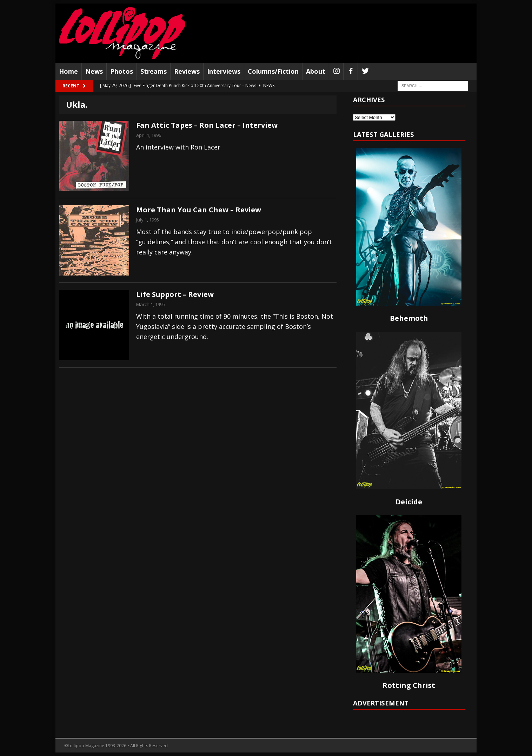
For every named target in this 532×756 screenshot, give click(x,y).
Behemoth (409, 318)
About (316, 71)
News (94, 71)
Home (68, 71)
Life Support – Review (175, 294)
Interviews (224, 71)
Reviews (187, 71)
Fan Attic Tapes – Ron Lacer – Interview (207, 125)
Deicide (409, 502)
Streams (154, 71)
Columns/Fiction (273, 71)
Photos (122, 71)
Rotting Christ (409, 685)
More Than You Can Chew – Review (199, 210)
